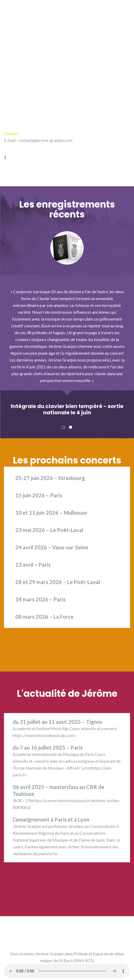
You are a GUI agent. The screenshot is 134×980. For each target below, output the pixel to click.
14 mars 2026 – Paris (40, 599)
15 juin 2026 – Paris (39, 495)
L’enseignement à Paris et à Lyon (51, 819)
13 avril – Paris (33, 565)
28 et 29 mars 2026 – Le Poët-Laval (58, 582)
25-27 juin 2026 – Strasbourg (50, 478)
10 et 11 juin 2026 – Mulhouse (51, 513)
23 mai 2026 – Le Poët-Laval (49, 530)
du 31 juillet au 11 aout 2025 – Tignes (57, 722)
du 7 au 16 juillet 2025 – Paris (48, 747)
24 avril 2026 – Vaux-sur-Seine (52, 547)
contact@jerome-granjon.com (45, 140)
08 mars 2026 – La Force (44, 617)
